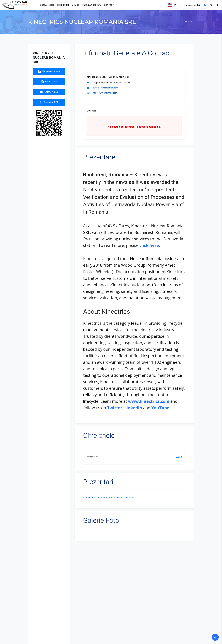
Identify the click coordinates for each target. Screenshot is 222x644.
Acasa (43, 5)
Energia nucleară (92, 5)
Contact (109, 5)
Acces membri (193, 5)
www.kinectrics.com (149, 401)
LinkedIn (133, 408)
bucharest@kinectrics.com (105, 88)
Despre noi (63, 5)
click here (149, 245)
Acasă (189, 21)
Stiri (52, 5)
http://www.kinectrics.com (105, 93)
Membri (76, 5)
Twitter (115, 408)
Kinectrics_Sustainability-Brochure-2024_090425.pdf (110, 497)
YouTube (160, 408)
